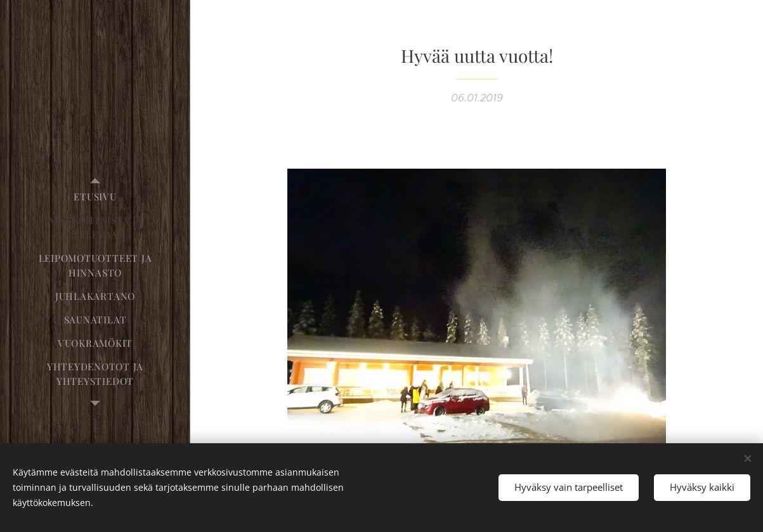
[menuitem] (95, 197)
